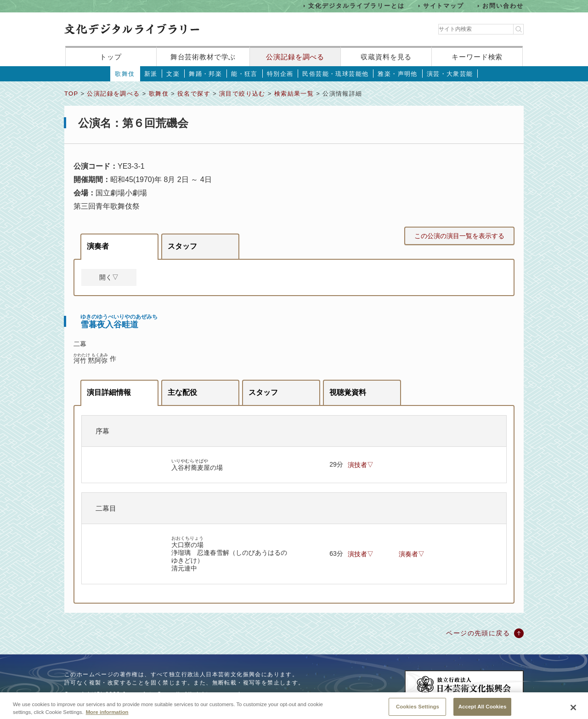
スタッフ (182, 246)
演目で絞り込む (242, 94)
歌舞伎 (125, 74)
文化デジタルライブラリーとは (356, 6)
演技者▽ (361, 465)
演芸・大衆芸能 (450, 74)
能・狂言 (244, 74)
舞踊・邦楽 (205, 74)
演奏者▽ (412, 554)
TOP (71, 94)
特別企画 (280, 74)
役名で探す (194, 94)
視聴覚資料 (348, 392)
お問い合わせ (503, 6)
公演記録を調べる (295, 57)
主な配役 (182, 392)
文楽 (173, 74)
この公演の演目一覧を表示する (459, 236)
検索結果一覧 (294, 94)
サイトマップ (444, 6)
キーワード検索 (477, 57)
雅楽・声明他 (397, 74)
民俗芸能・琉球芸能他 (335, 74)
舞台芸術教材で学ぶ (203, 57)
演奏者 (98, 246)
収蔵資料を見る (386, 57)
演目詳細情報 (109, 392)
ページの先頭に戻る (478, 633)
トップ (111, 57)
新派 (151, 74)
